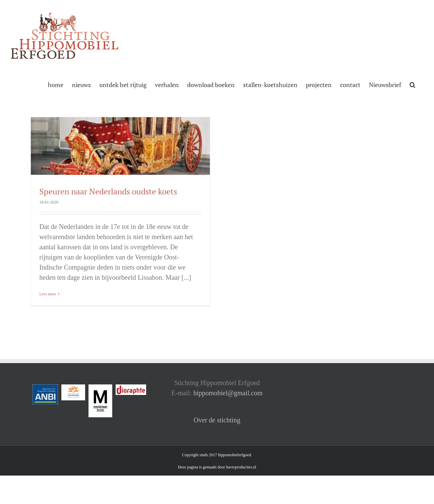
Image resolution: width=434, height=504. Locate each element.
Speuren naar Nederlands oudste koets (108, 191)
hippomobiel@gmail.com (228, 393)
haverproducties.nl (241, 467)
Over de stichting (217, 420)
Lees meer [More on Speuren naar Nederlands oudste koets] (48, 294)
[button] (412, 84)
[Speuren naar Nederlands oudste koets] (120, 146)
